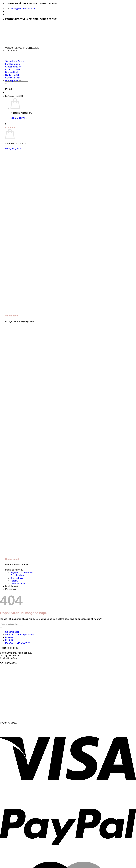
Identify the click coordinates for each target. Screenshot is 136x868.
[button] (9, 89)
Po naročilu (11, 589)
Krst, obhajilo (17, 578)
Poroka (14, 581)
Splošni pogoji (12, 632)
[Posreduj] (6, 84)
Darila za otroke (18, 583)
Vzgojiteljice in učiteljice (22, 572)
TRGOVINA (11, 51)
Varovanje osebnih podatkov (19, 635)
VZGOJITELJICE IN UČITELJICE (22, 48)
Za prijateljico (17, 575)
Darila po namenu (14, 570)
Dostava (9, 637)
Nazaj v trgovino (19, 118)
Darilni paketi (12, 586)
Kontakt (9, 640)
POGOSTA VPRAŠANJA (18, 643)
